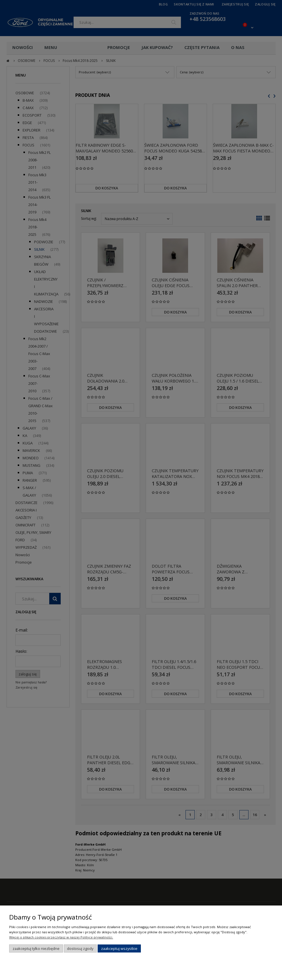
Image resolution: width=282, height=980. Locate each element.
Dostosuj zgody (80, 948)
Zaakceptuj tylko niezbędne (36, 948)
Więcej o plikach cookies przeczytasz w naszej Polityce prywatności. (61, 937)
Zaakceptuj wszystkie (119, 948)
